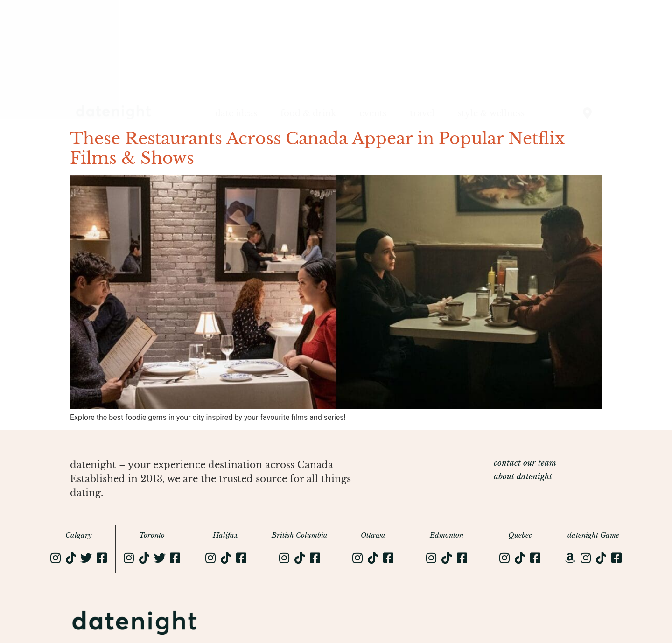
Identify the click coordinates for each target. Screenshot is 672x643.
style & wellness (491, 113)
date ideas (236, 113)
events (373, 113)
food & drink (308, 113)
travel (422, 113)
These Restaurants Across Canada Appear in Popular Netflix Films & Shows (317, 148)
